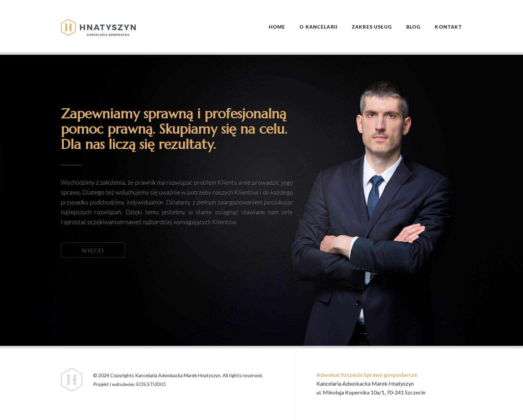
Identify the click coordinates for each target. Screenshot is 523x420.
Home (277, 27)
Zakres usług (372, 27)
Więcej (93, 250)
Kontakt (448, 27)
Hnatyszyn (98, 27)
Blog (414, 27)
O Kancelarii (318, 27)
